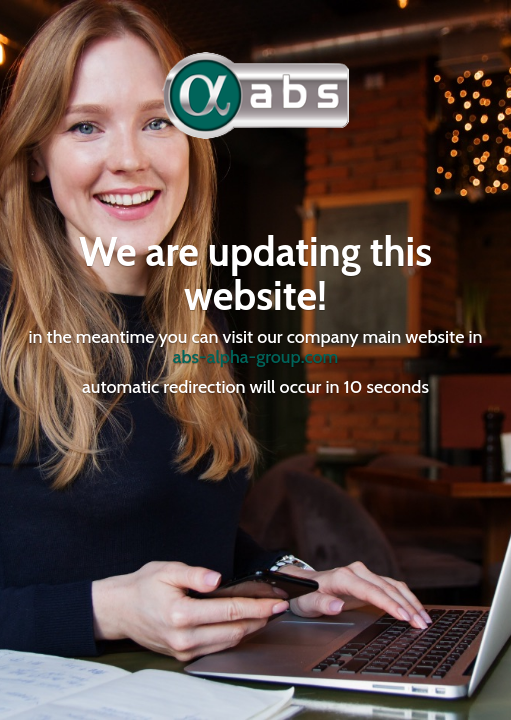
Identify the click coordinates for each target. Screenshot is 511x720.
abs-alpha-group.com (256, 357)
